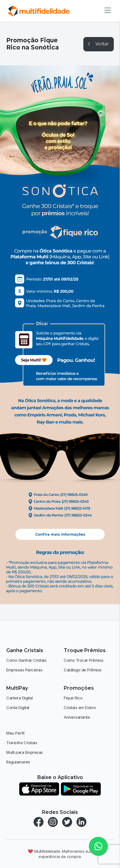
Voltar (98, 44)
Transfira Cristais (22, 743)
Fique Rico (73, 698)
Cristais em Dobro (80, 707)
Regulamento (18, 762)
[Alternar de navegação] (106, 10)
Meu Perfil (15, 733)
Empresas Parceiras (24, 670)
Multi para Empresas (25, 752)
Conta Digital (18, 707)
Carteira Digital (19, 698)
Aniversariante (77, 717)
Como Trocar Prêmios (84, 660)
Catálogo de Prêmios (83, 670)
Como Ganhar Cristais (26, 660)
